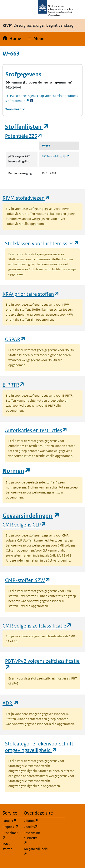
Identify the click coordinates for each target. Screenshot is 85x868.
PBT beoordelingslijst (56, 156)
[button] (36, 39)
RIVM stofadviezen (26, 198)
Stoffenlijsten (27, 127)
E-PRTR (14, 385)
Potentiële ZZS (24, 136)
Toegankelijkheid (32, 851)
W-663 (46, 146)
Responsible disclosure (32, 838)
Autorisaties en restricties (36, 430)
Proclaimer (11, 835)
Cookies (32, 827)
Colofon (32, 821)
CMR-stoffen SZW (28, 580)
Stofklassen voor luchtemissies (42, 243)
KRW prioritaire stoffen (31, 294)
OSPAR (15, 339)
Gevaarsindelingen (31, 516)
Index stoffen (7, 846)
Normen (16, 471)
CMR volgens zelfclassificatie (37, 626)
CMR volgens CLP (24, 524)
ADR (11, 703)
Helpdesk (11, 827)
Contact (11, 821)
